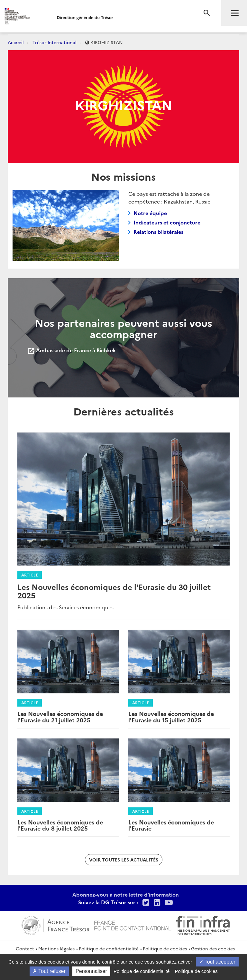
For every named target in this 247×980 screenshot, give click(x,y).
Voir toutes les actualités (124, 860)
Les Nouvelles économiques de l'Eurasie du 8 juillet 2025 (60, 825)
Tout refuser (49, 971)
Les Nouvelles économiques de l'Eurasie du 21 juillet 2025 (60, 717)
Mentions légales (56, 948)
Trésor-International (55, 42)
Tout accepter (217, 962)
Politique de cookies (165, 948)
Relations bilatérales (158, 232)
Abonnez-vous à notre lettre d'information (126, 894)
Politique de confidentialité (109, 948)
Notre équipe (150, 213)
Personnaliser (91, 971)
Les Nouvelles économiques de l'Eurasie (171, 825)
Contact (25, 948)
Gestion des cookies (213, 948)
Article (30, 575)
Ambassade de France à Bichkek (71, 350)
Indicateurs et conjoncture (167, 222)
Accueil (16, 42)
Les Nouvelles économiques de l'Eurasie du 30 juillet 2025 (114, 591)
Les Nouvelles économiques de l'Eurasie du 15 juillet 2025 (171, 717)
